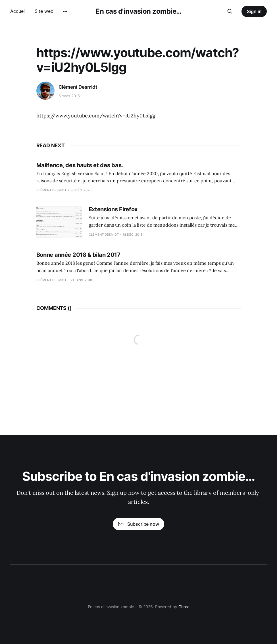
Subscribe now (138, 524)
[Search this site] (230, 11)
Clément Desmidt (78, 87)
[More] (65, 11)
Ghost (184, 607)
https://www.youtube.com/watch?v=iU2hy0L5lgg (96, 116)
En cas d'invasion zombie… (138, 11)
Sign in (254, 11)
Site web (44, 11)
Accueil (18, 11)
